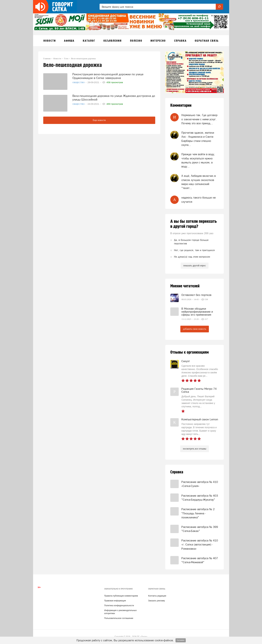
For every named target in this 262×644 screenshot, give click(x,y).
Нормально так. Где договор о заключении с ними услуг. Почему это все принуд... (199, 119)
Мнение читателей (185, 286)
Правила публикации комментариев (121, 596)
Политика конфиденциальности (119, 606)
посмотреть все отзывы (195, 449)
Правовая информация (115, 601)
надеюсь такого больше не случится (199, 200)
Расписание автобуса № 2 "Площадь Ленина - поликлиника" (198, 513)
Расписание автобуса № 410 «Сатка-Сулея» (200, 484)
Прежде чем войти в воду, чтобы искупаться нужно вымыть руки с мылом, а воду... (198, 160)
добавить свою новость (195, 329)
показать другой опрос (195, 266)
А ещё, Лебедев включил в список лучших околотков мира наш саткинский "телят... (199, 182)
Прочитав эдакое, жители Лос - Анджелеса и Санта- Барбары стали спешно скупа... (198, 139)
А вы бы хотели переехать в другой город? (194, 224)
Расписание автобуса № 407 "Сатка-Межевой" (200, 560)
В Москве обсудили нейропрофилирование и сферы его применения (197, 312)
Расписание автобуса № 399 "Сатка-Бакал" (200, 529)
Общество (79, 82)
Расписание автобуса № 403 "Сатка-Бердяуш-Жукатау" (200, 498)
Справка (177, 472)
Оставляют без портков (196, 295)
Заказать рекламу (157, 601)
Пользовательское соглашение (119, 618)
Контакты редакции (157, 596)
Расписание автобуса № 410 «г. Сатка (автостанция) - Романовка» (200, 545)
